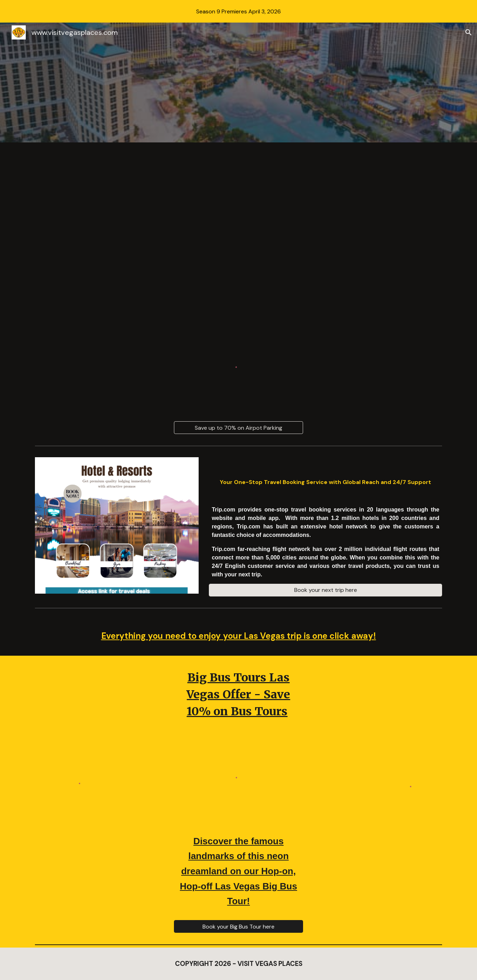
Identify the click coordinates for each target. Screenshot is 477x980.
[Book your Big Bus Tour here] (238, 927)
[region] (238, 11)
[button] (469, 32)
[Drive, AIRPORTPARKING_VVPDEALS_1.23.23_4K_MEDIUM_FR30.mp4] (238, 224)
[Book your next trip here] (325, 590)
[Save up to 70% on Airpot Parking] (238, 428)
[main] (325, 479)
